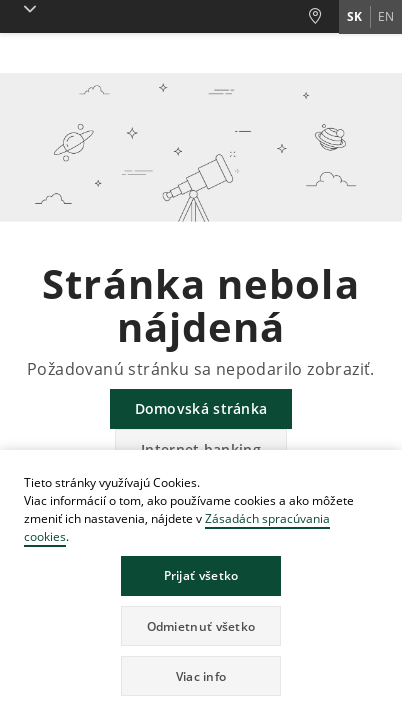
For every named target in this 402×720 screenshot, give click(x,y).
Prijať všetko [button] (201, 575)
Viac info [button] (201, 676)
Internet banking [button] (201, 449)
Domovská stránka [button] (201, 408)
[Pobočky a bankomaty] (323, 16)
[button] (26, 9)
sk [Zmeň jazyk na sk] (354, 16)
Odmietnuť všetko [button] (201, 626)
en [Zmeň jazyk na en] (386, 16)
